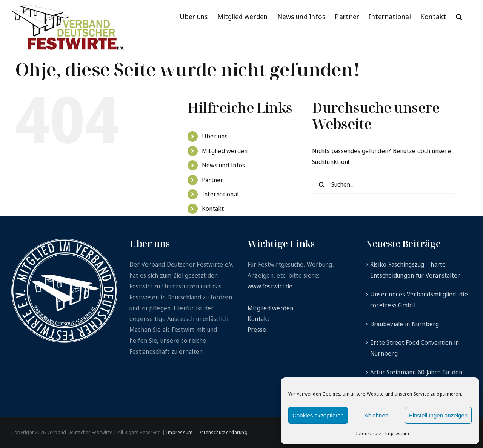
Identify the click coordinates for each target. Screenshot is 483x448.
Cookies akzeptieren (318, 415)
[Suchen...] (384, 184)
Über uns (215, 136)
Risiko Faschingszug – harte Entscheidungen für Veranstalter (415, 270)
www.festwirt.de (270, 286)
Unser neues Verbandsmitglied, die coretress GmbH (419, 300)
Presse (257, 330)
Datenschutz (368, 433)
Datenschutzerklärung (223, 432)
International (220, 194)
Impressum (397, 433)
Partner (213, 180)
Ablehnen (376, 415)
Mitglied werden (225, 151)
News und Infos (223, 165)
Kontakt (213, 209)
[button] (459, 16)
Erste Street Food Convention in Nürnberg (415, 348)
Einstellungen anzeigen (438, 415)
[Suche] (321, 184)
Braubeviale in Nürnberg (405, 324)
